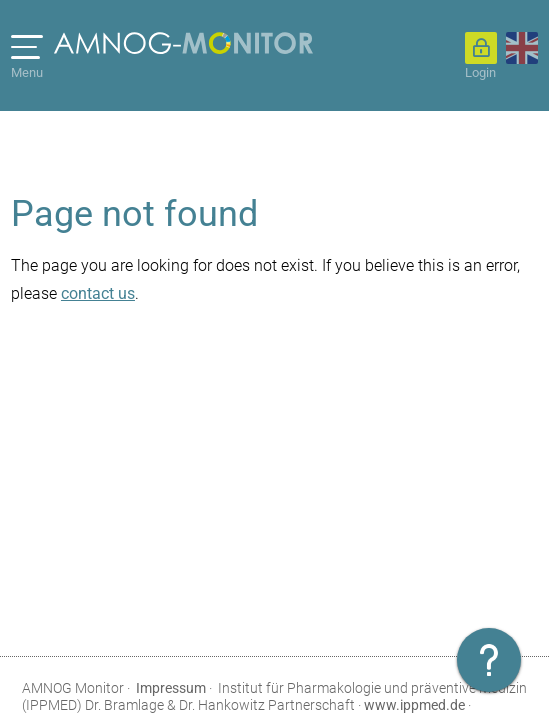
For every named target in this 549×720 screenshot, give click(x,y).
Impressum (171, 688)
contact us (98, 293)
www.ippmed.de (414, 705)
